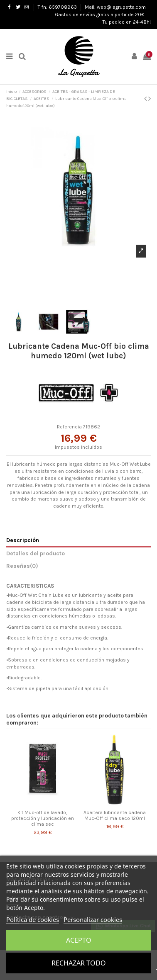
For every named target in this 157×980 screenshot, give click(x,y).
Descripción (23, 540)
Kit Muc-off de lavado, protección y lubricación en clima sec (43, 818)
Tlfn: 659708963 (58, 7)
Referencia (69, 427)
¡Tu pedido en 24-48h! (126, 22)
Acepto (79, 940)
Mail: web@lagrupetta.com (115, 7)
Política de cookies (33, 919)
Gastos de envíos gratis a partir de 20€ (100, 15)
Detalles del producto (36, 553)
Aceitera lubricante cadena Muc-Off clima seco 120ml (115, 815)
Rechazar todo (79, 963)
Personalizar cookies (93, 919)
